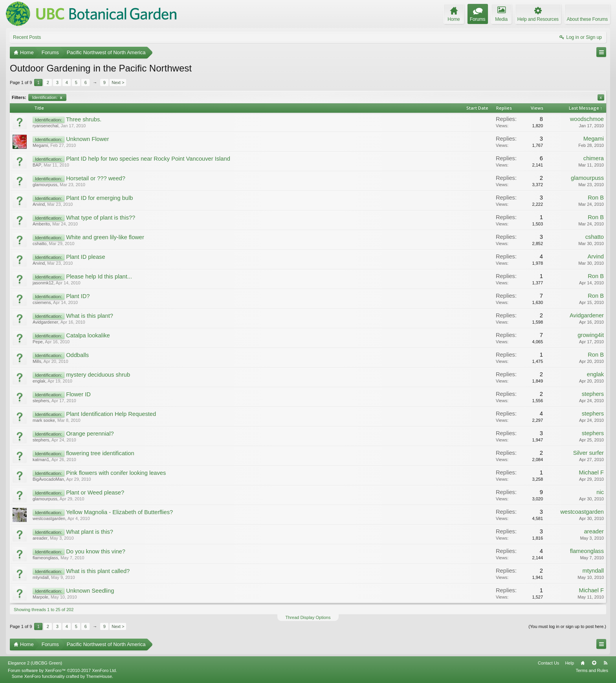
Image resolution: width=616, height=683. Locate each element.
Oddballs (77, 355)
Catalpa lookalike (88, 335)
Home (583, 663)
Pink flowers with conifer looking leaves (116, 473)
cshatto (39, 244)
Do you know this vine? (96, 551)
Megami (40, 145)
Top (594, 663)
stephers (41, 401)
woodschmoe (587, 119)
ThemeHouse (99, 676)
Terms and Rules (592, 670)
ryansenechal (45, 126)
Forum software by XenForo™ (62, 670)
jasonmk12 (43, 283)
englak (39, 381)
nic (600, 492)
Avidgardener (45, 322)
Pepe (38, 342)
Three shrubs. (84, 119)
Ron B (596, 198)
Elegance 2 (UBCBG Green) (35, 663)
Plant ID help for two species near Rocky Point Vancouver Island (148, 159)
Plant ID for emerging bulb (99, 198)
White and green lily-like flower (105, 237)
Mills (37, 361)
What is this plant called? (98, 571)
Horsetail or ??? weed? (96, 178)
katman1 (41, 460)
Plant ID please (85, 257)
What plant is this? (90, 532)
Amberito (41, 224)
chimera (594, 158)
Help (569, 663)
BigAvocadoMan (48, 479)
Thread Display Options (308, 617)
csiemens (42, 302)
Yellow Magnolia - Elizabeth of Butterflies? (119, 512)
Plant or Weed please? (95, 493)
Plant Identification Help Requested (111, 414)
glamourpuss (45, 185)
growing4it (591, 335)
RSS (605, 663)
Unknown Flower (87, 139)
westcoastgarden (49, 518)
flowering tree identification (100, 453)
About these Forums (587, 19)
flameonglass (45, 558)
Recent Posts (27, 37)
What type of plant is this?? (101, 218)
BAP (37, 165)
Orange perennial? (90, 434)
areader (40, 538)
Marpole (40, 597)
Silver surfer (588, 453)
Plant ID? (78, 296)
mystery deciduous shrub (98, 375)
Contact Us (548, 663)
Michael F (591, 472)
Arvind (39, 204)
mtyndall (41, 577)
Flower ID (78, 394)
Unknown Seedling (90, 591)
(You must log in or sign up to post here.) (567, 626)
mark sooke (44, 420)
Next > (118, 82)
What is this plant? (90, 316)
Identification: (47, 97)
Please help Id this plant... (99, 276)
